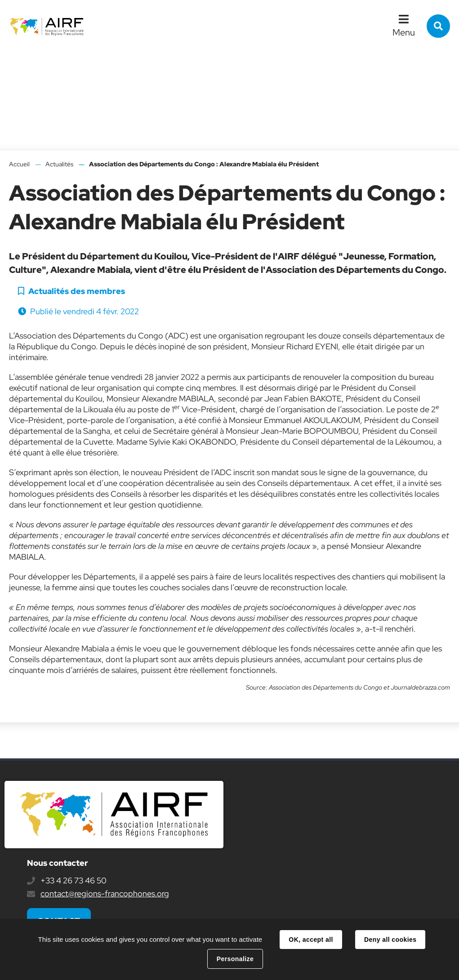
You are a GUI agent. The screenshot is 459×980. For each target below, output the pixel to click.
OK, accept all (311, 940)
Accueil (19, 164)
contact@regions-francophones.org (105, 893)
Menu (404, 32)
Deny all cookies (390, 940)
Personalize (235, 959)
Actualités (59, 164)
